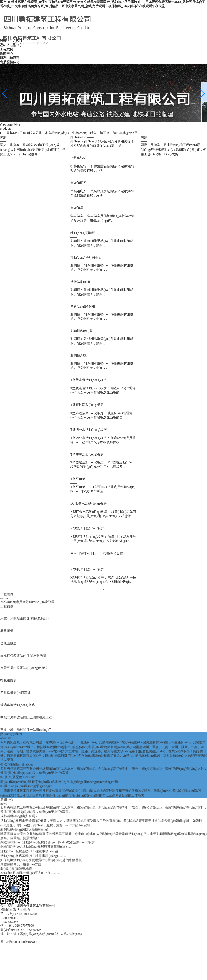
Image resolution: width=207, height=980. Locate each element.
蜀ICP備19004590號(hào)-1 (137, 942)
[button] (103, 119)
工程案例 (125, 606)
